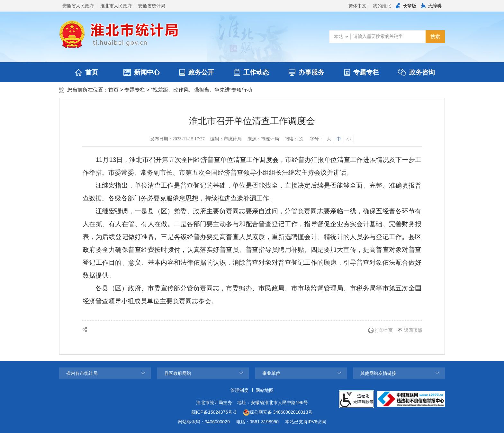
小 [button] (349, 139)
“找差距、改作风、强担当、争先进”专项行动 (201, 90)
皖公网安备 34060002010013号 (278, 412)
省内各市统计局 (82, 373)
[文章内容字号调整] (332, 139)
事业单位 (271, 373)
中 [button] (339, 139)
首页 (87, 72)
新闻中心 (142, 72)
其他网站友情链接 (378, 373)
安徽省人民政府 (78, 6)
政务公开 (197, 72)
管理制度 (239, 390)
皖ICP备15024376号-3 (214, 412)
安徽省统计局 (152, 6)
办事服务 (306, 72)
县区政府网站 (178, 373)
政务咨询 (416, 72)
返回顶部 (413, 330)
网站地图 (265, 390)
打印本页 (384, 330)
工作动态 (252, 72)
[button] (406, 6)
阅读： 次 (294, 139)
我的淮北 (382, 6)
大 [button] (329, 139)
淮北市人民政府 (116, 6)
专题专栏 (362, 72)
